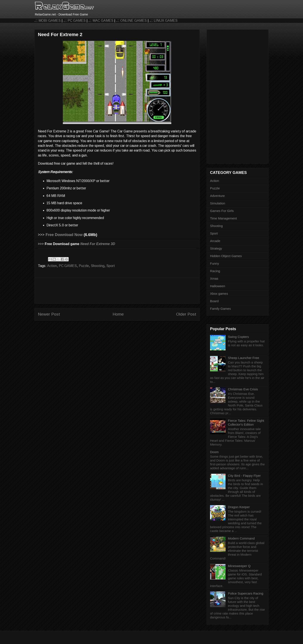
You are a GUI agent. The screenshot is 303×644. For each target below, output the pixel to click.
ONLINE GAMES (134, 21)
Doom (214, 452)
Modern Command (241, 538)
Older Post (186, 314)
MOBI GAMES (50, 21)
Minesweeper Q (239, 566)
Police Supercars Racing (246, 593)
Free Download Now (64, 235)
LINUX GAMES (166, 21)
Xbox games (219, 294)
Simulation (218, 203)
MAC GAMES (103, 21)
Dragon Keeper (239, 507)
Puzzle (84, 266)
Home (118, 314)
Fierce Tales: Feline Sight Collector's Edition (246, 422)
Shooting (98, 266)
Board (214, 301)
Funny (215, 263)
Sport (111, 266)
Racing (215, 271)
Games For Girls (222, 211)
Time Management (223, 218)
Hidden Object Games (226, 256)
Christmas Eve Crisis (243, 389)
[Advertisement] (117, 291)
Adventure (217, 196)
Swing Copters (238, 337)
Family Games (220, 309)
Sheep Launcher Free (243, 358)
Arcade (215, 241)
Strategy (216, 248)
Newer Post (49, 314)
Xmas (214, 278)
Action (52, 266)
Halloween (218, 286)
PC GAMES (77, 21)
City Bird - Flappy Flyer (244, 476)
